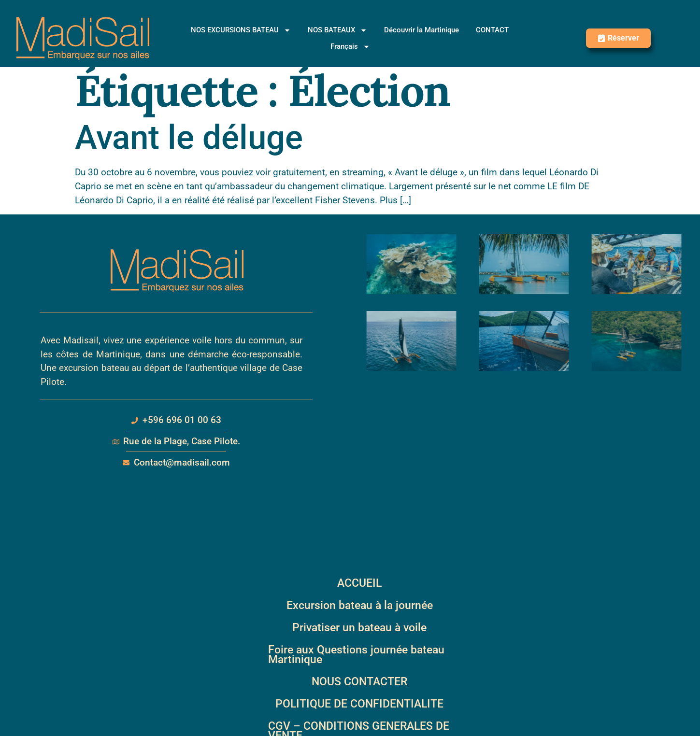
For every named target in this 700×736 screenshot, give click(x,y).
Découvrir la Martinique (421, 30)
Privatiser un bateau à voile (359, 628)
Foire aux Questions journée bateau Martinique (356, 655)
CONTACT (492, 30)
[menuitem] (350, 46)
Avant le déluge (189, 137)
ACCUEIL (359, 583)
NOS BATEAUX (337, 30)
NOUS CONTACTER (359, 682)
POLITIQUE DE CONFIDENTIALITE (359, 704)
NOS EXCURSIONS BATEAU (241, 30)
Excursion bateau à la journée (360, 605)
